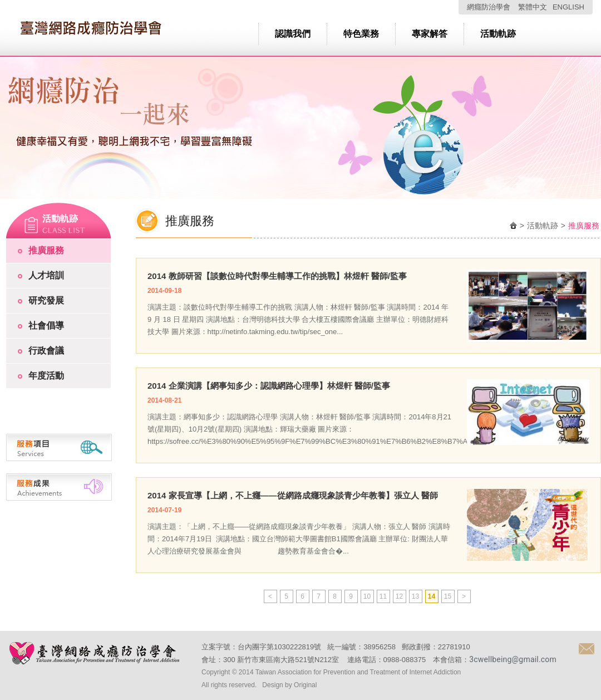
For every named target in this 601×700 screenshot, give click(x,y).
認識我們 (293, 34)
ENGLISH (568, 7)
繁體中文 (533, 7)
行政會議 (46, 351)
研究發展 (46, 300)
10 (367, 596)
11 (383, 596)
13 (415, 596)
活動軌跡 (498, 34)
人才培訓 (46, 275)
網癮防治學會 (489, 7)
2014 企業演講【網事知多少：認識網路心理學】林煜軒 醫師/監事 (269, 386)
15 (448, 596)
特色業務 (361, 34)
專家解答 (430, 34)
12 (399, 596)
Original (305, 685)
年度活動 (46, 376)
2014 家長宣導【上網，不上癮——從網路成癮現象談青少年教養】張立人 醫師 (293, 495)
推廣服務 (46, 250)
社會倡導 (46, 325)
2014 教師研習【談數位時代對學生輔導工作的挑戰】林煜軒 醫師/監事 (277, 276)
